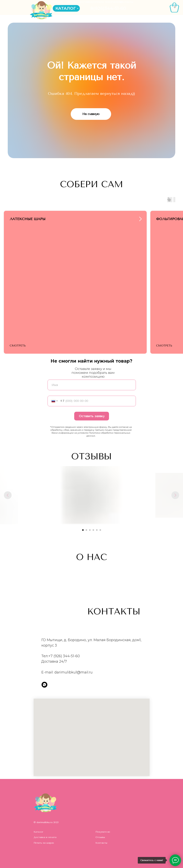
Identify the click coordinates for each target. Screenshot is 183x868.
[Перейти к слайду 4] (93, 530)
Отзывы (100, 837)
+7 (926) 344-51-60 (64, 656)
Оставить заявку (92, 416)
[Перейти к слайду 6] (100, 530)
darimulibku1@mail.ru (73, 672)
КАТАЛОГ (66, 8)
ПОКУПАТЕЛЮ (114, 2)
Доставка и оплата (45, 837)
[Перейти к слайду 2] (86, 530)
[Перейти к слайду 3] (90, 530)
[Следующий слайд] (175, 495)
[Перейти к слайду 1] (83, 530)
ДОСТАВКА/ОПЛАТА (91, 2)
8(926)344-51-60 (108, 8)
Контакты (101, 843)
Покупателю (103, 832)
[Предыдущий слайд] (8, 495)
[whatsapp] (44, 685)
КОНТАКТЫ (126, 2)
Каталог (38, 832)
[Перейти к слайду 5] (97, 530)
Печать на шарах (44, 843)
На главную (91, 114)
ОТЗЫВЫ (72, 2)
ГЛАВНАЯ (57, 2)
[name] (92, 385)
